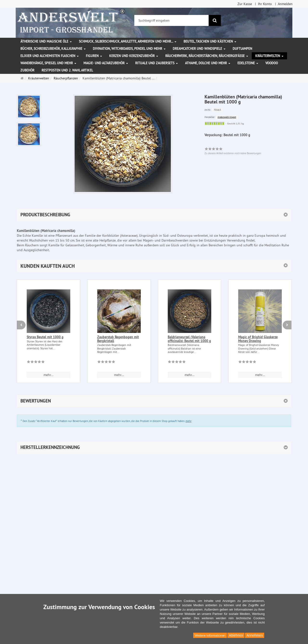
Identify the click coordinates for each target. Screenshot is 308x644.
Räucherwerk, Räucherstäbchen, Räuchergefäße (207, 56)
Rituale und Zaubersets (157, 63)
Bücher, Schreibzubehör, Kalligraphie (53, 49)
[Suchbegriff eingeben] (172, 20)
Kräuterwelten (269, 56)
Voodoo (272, 63)
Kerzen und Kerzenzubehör (134, 56)
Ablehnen (236, 635)
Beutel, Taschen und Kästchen (210, 41)
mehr (189, 421)
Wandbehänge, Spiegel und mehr (48, 63)
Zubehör (27, 70)
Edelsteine (248, 63)
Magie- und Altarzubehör (106, 63)
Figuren (94, 56)
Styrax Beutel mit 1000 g (45, 337)
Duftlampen (242, 49)
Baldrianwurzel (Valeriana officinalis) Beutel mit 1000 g (189, 339)
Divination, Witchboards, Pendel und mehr (129, 49)
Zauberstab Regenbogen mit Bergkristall (118, 339)
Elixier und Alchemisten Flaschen (50, 56)
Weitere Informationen (210, 635)
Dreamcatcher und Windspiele (199, 49)
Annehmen (255, 635)
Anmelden (285, 4)
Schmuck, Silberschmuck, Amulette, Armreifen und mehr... (128, 41)
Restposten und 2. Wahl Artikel (67, 70)
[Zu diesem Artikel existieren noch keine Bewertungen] (36, 363)
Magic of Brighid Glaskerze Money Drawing (258, 339)
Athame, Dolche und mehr (208, 63)
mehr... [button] (48, 375)
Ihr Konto (265, 4)
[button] (154, 266)
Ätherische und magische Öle (46, 41)
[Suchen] (215, 20)
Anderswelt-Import (227, 117)
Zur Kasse (245, 4)
